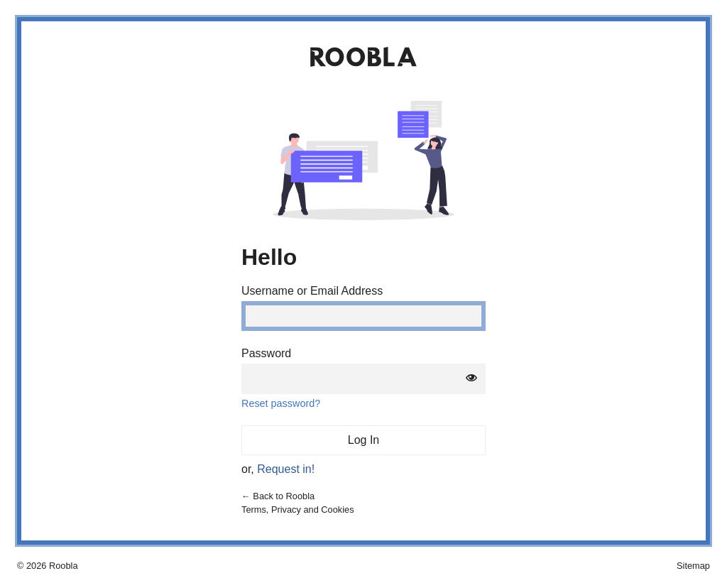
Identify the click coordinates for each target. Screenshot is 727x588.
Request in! (286, 469)
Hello (269, 257)
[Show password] (471, 379)
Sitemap (693, 566)
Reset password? (281, 403)
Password (266, 354)
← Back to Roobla (278, 496)
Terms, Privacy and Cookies (298, 510)
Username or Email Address (312, 291)
